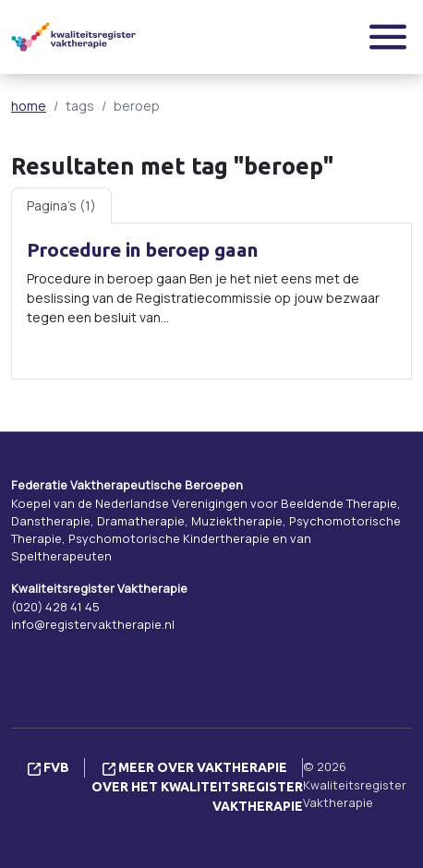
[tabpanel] (211, 301)
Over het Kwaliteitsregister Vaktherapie (197, 796)
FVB (48, 767)
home (29, 106)
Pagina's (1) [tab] (61, 205)
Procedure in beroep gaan (143, 250)
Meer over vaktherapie (195, 767)
